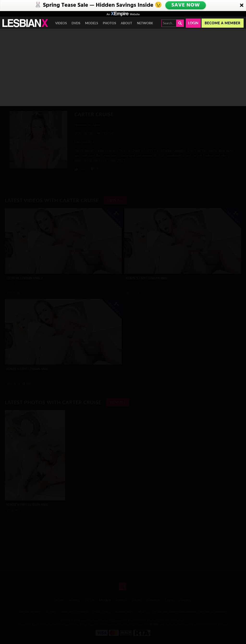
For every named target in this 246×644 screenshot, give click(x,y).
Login (193, 23)
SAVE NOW (186, 5)
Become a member (223, 23)
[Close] (242, 6)
